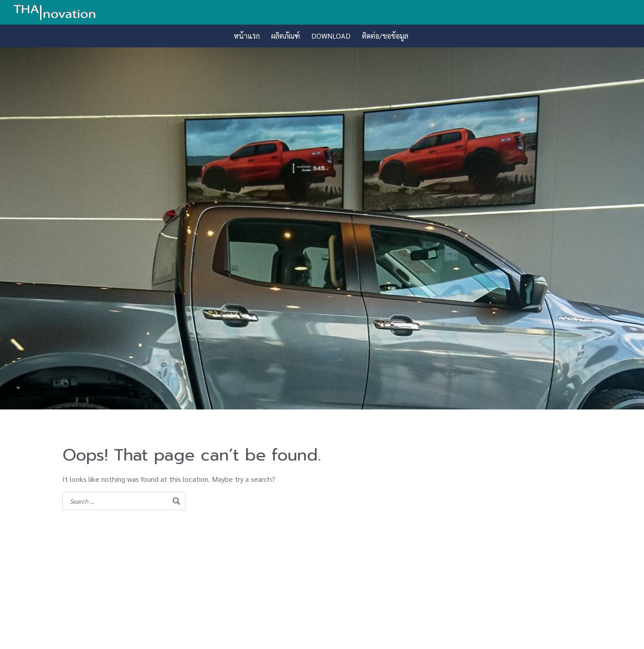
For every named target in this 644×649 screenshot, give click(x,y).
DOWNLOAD (331, 36)
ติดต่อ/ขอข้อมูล (385, 36)
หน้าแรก (247, 36)
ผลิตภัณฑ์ (286, 36)
